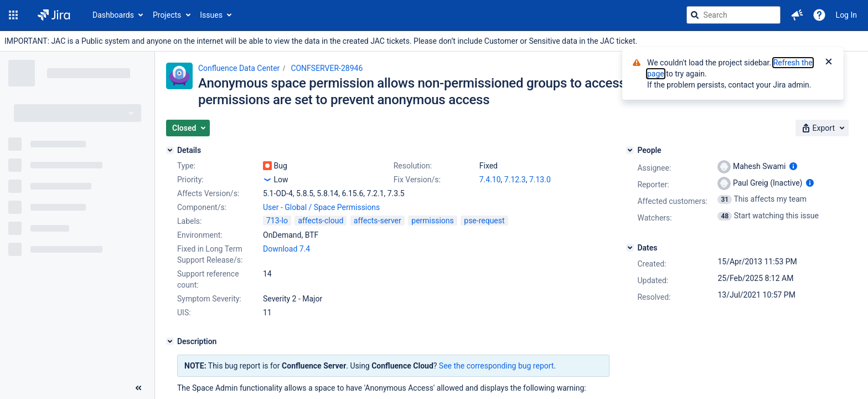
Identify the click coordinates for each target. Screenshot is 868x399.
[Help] (819, 15)
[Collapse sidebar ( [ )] (138, 388)
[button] (13, 15)
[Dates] (630, 248)
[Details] (170, 150)
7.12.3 (515, 180)
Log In (846, 15)
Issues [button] (211, 15)
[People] (630, 150)
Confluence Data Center (239, 68)
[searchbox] (733, 15)
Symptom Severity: (209, 299)
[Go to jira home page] (54, 15)
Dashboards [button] (113, 15)
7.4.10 (490, 180)
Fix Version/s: (417, 180)
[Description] (170, 341)
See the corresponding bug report (497, 366)
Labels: (189, 221)
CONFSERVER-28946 (327, 68)
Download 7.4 (286, 249)
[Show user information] (793, 166)
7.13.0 (540, 180)
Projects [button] (167, 15)
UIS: (184, 313)
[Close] (829, 63)
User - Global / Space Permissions (321, 207)
